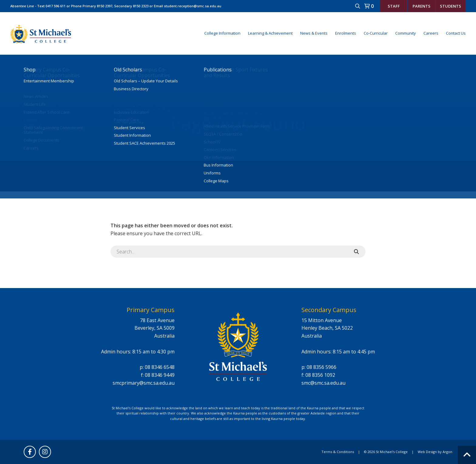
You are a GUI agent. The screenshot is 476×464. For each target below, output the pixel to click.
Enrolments (346, 33)
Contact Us (456, 33)
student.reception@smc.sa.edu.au (193, 6)
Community (406, 33)
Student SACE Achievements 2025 (144, 143)
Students (450, 6)
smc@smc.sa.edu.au (323, 383)
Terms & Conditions (338, 452)
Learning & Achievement (270, 33)
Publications (218, 70)
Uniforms (212, 173)
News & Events (314, 33)
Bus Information (218, 165)
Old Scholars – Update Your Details (146, 81)
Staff (394, 6)
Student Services (129, 128)
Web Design (427, 452)
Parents (422, 6)
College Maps (216, 181)
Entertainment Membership (49, 81)
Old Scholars (128, 70)
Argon (447, 452)
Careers (431, 33)
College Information (222, 33)
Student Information (132, 136)
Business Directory (131, 89)
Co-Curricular (376, 33)
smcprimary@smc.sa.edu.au (144, 383)
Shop (30, 70)
